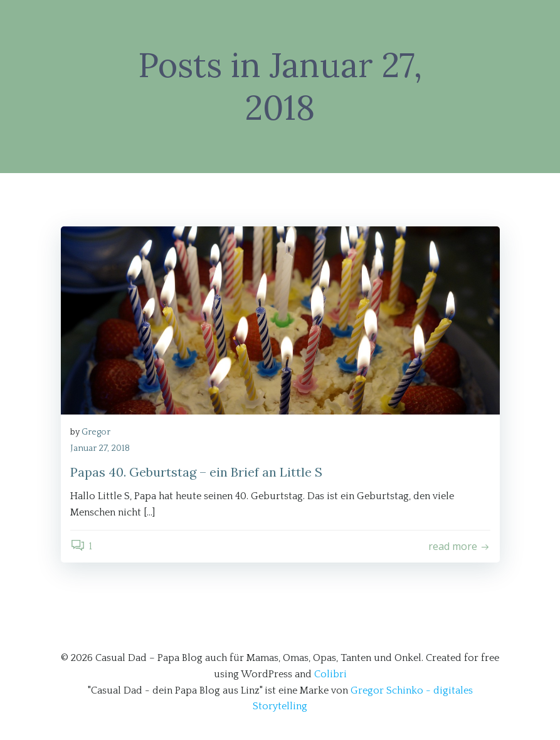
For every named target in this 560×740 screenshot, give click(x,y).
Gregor (96, 432)
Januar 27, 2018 (100, 448)
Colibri (330, 674)
